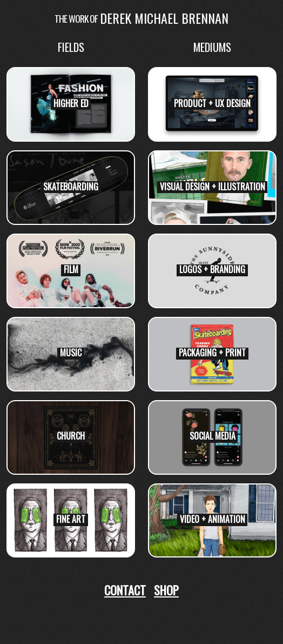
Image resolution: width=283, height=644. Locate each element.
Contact (125, 590)
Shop (166, 590)
